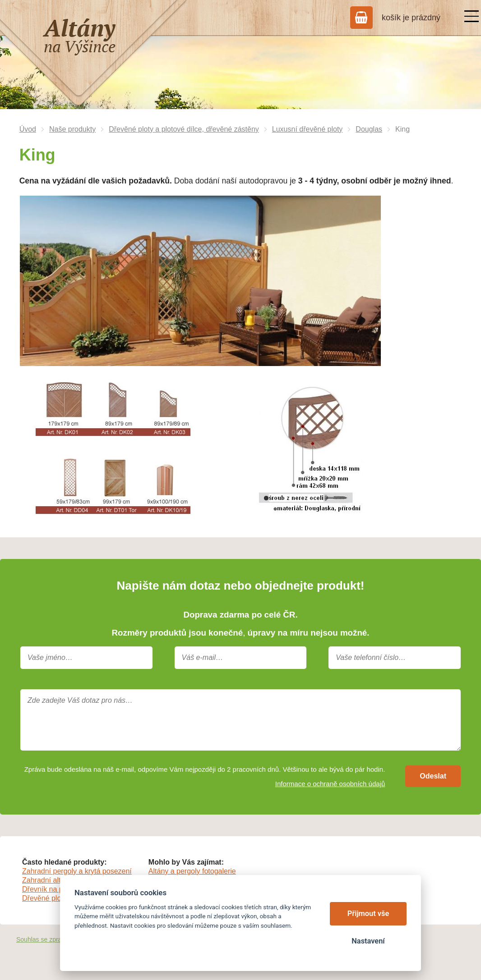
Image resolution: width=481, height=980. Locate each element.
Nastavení (368, 941)
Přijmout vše (368, 914)
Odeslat (433, 776)
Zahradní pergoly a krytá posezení (77, 871)
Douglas (369, 129)
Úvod (28, 129)
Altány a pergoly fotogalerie (192, 871)
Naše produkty (72, 129)
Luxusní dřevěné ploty (308, 129)
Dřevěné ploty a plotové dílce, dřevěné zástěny (184, 129)
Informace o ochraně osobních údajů (330, 784)
